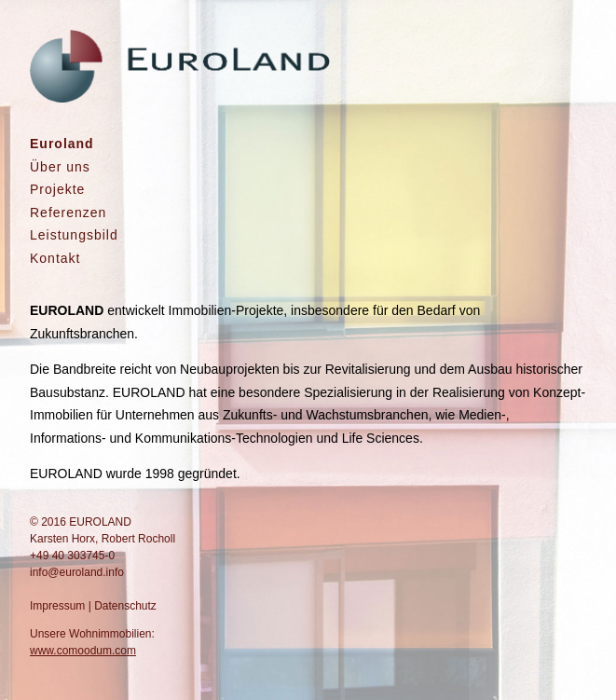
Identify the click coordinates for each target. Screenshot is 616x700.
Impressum (57, 606)
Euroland (62, 144)
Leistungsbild (74, 235)
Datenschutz (125, 606)
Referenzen (68, 213)
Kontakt (55, 258)
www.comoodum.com (83, 651)
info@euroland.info (77, 572)
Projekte (57, 189)
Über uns (60, 167)
